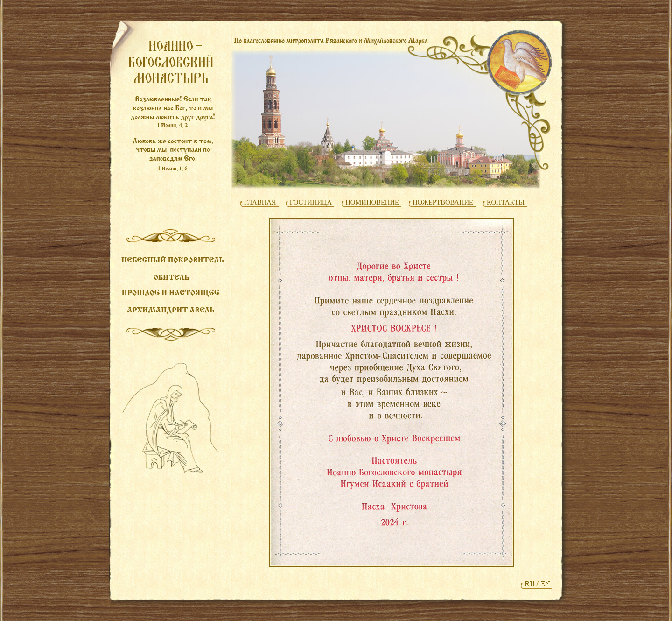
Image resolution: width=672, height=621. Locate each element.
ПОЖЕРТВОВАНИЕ (443, 202)
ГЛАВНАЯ (260, 202)
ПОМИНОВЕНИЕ (372, 202)
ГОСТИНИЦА (311, 202)
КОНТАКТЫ (506, 202)
